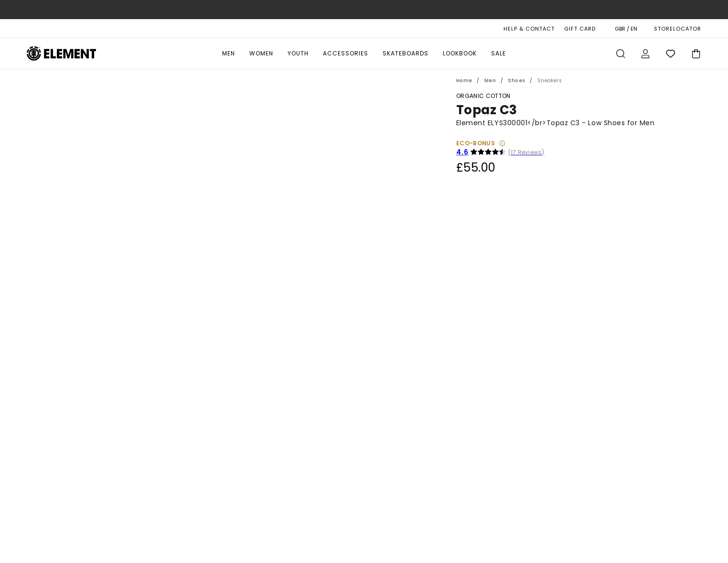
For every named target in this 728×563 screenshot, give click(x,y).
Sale (498, 53)
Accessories (346, 53)
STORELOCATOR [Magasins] (678, 29)
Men (229, 53)
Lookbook (460, 53)
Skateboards (406, 53)
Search (621, 54)
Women (261, 53)
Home (464, 81)
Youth (298, 53)
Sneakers (550, 81)
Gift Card (580, 29)
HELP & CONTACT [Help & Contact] (529, 29)
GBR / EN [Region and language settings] (626, 29)
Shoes (516, 81)
